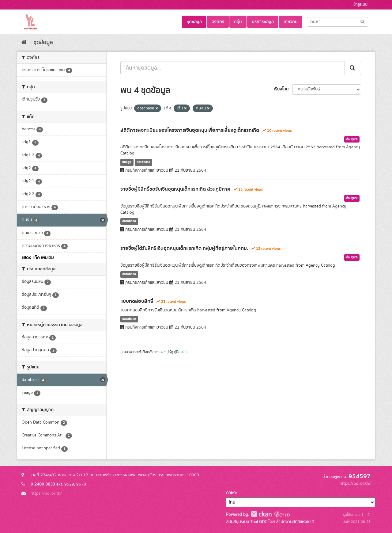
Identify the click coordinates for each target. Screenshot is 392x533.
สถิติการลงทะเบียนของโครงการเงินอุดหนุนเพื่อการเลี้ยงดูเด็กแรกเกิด (190, 130)
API (163, 352)
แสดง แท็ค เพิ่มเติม (38, 258)
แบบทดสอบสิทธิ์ (137, 301)
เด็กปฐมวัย (352, 139)
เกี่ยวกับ (291, 22)
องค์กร (218, 22)
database (143, 162)
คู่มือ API (180, 352)
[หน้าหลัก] (24, 43)
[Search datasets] (337, 22)
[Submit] (362, 21)
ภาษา (231, 493)
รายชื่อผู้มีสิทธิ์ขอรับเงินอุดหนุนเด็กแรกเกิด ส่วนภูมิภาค (175, 189)
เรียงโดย (281, 89)
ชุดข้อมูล (194, 22)
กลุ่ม (238, 22)
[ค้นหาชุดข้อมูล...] (233, 68)
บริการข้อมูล (263, 22)
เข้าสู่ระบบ (360, 5)
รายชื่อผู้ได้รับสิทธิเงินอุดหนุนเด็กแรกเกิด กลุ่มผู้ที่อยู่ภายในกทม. (184, 248)
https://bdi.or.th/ (46, 493)
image (127, 162)
